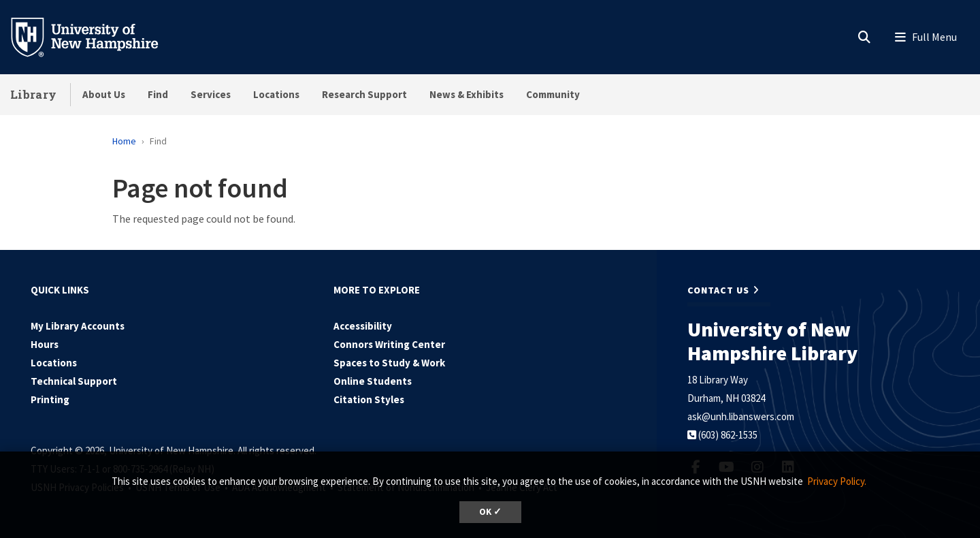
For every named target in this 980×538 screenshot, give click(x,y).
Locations (276, 94)
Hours (45, 344)
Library (33, 94)
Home (124, 141)
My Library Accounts (78, 326)
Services (211, 94)
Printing (50, 399)
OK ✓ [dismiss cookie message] (490, 512)
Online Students (373, 381)
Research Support (364, 94)
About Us (104, 94)
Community (553, 94)
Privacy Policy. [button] (837, 481)
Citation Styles (369, 399)
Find (158, 94)
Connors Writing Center (389, 344)
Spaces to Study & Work (389, 363)
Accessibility (363, 326)
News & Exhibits (467, 94)
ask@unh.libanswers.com (741, 416)
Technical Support (74, 381)
